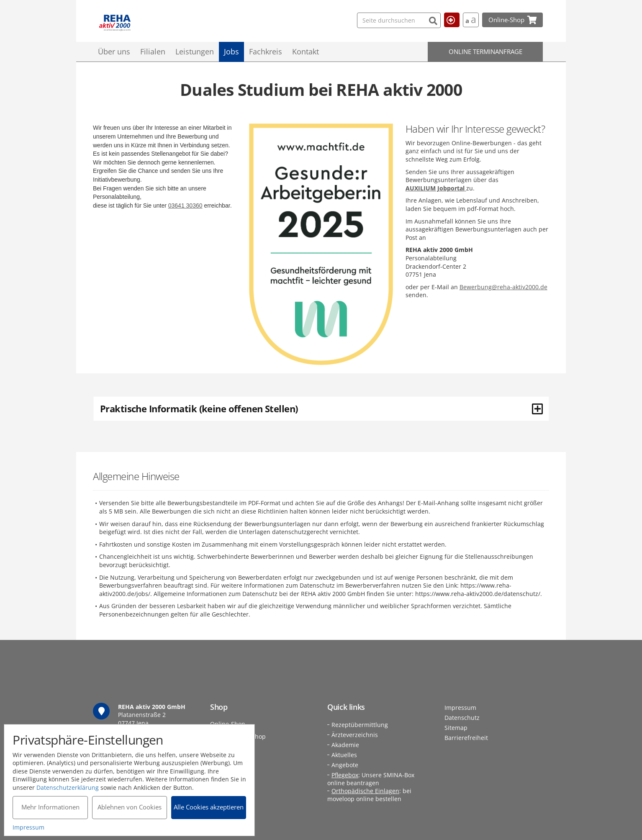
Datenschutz (462, 718)
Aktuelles (344, 755)
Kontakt (306, 51)
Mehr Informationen (50, 807)
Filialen (153, 51)
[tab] (321, 408)
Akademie (345, 745)
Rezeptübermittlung (360, 725)
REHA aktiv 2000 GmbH (115, 23)
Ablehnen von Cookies (130, 807)
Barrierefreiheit (466, 738)
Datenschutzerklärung (68, 787)
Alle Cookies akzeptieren (209, 807)
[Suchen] (416, 20)
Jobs (231, 51)
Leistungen (195, 51)
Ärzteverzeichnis (355, 735)
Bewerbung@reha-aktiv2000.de (503, 287)
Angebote (345, 765)
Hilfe (448, 20)
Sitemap (456, 728)
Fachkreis (266, 51)
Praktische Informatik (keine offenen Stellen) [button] (321, 408)
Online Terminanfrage (485, 51)
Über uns (114, 51)
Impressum (460, 708)
